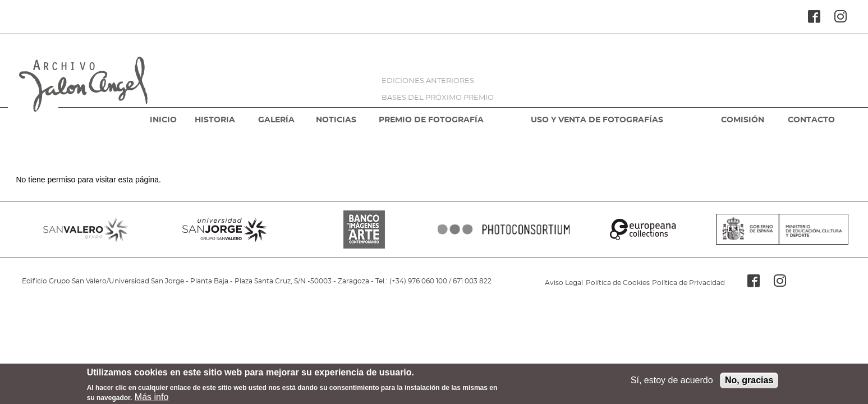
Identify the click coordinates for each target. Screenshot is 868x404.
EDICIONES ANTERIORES (428, 81)
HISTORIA (215, 120)
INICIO (163, 120)
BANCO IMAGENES (364, 229)
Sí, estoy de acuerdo (672, 382)
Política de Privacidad (688, 283)
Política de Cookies (618, 283)
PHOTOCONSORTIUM (503, 229)
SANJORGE (225, 229)
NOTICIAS (336, 120)
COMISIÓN (743, 120)
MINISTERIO (782, 229)
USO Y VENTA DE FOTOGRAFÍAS (597, 120)
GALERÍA (276, 120)
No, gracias (749, 382)
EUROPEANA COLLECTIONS (643, 229)
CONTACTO (811, 120)
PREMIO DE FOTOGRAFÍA (431, 120)
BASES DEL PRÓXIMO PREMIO (438, 98)
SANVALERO (86, 229)
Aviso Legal (564, 283)
